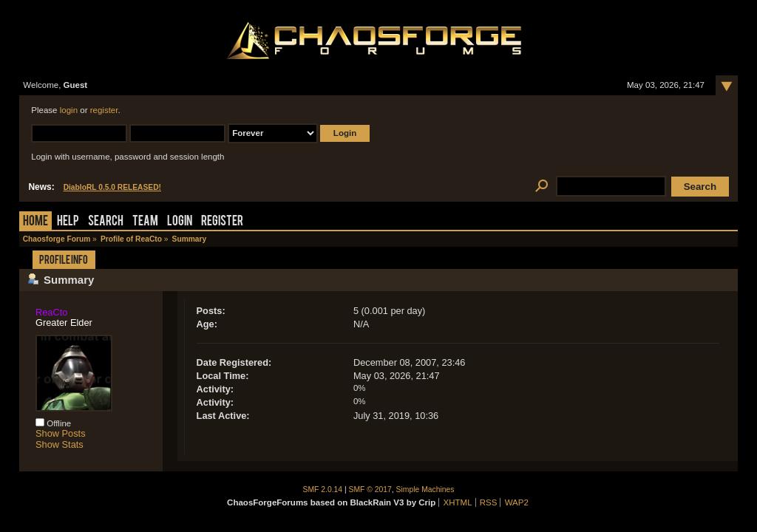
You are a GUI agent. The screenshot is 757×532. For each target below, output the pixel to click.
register (104, 110)
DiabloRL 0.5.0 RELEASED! (112, 187)
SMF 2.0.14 (323, 490)
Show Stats (60, 444)
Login (180, 222)
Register (222, 222)
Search (106, 222)
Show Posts (61, 433)
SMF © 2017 (370, 490)
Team (145, 222)
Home (35, 222)
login (69, 110)
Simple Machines (425, 490)
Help (68, 222)
